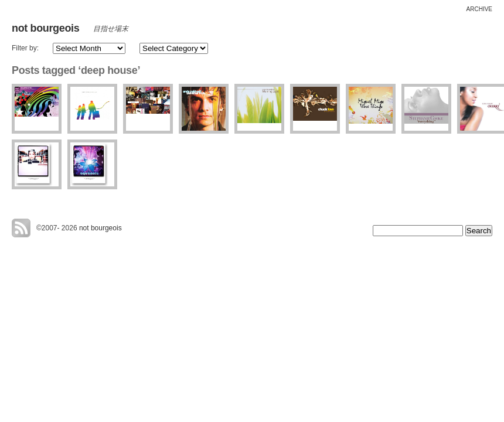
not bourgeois (45, 28)
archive (479, 9)
